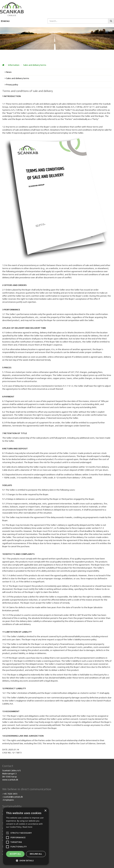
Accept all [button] (15, 854)
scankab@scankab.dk (13, 797)
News (9, 72)
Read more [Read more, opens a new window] (27, 827)
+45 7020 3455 (10, 794)
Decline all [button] (36, 854)
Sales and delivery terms (35, 65)
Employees (9, 800)
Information (14, 65)
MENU (5, 21)
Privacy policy (12, 85)
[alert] (26, 836)
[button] (26, 860)
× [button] (45, 811)
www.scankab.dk (10, 780)
